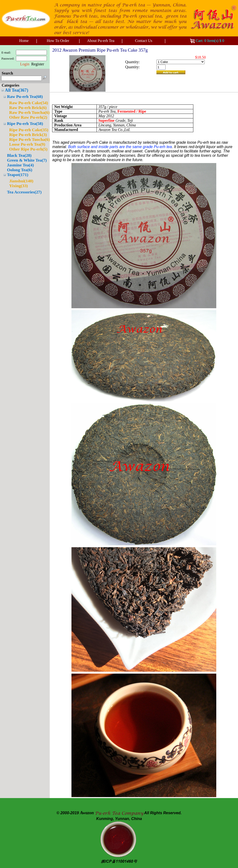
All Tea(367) (17, 90)
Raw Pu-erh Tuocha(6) (29, 113)
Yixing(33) (18, 186)
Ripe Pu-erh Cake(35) (29, 130)
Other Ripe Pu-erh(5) (28, 149)
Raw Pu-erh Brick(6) (28, 108)
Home (24, 41)
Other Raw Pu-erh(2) (28, 117)
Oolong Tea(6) (20, 170)
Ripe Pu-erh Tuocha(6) (29, 140)
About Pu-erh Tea (101, 41)
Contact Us (144, 41)
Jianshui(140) (21, 181)
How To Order (58, 41)
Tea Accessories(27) (24, 192)
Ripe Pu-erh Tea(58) (25, 124)
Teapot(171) (18, 175)
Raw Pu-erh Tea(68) (25, 97)
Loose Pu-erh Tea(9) (27, 144)
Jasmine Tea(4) (20, 165)
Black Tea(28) (19, 155)
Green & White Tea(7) (27, 160)
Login (25, 64)
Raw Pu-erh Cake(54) (29, 103)
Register (38, 64)
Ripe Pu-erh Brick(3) (28, 135)
